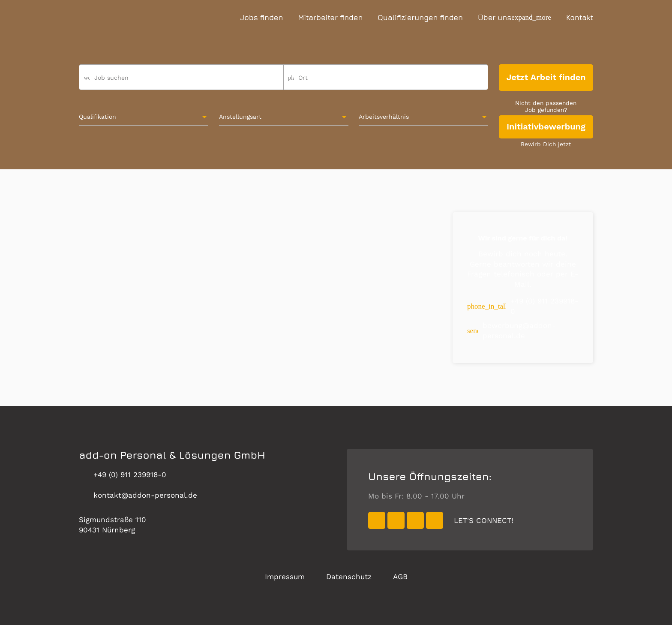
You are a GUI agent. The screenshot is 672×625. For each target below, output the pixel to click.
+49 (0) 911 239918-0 (123, 475)
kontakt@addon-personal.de (138, 495)
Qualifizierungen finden (420, 18)
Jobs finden (261, 18)
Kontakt (580, 18)
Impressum (285, 577)
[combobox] (386, 81)
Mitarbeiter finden (330, 18)
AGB (400, 577)
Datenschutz (349, 577)
